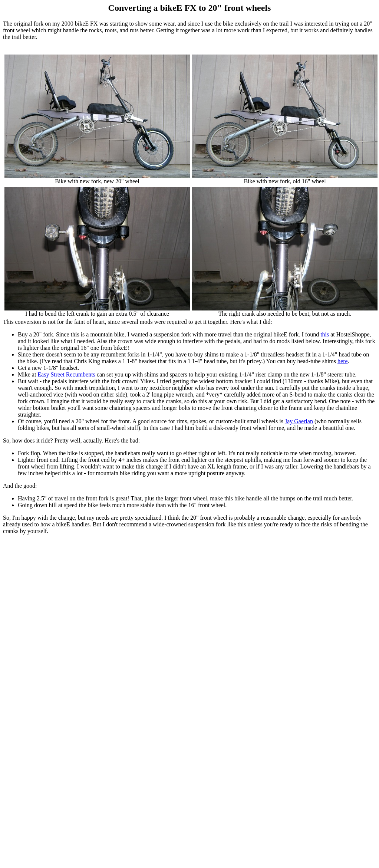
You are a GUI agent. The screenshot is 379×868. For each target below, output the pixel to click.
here (343, 361)
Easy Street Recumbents (66, 374)
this (325, 334)
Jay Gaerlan (299, 421)
